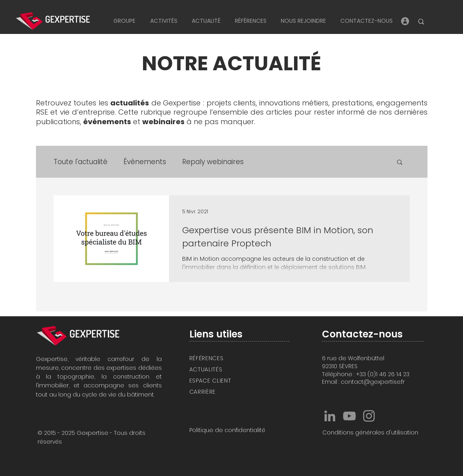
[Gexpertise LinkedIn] (330, 416)
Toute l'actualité (80, 162)
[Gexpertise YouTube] (349, 416)
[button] (124, 21)
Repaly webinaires (213, 162)
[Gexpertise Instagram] (369, 416)
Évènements (145, 162)
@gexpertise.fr (384, 382)
